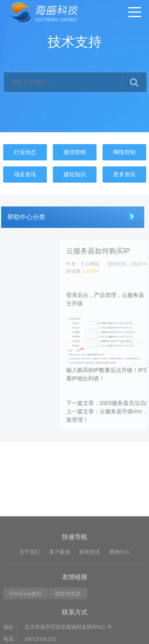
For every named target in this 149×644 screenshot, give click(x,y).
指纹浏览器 (68, 631)
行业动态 (25, 152)
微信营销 (75, 152)
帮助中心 (120, 589)
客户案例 (60, 589)
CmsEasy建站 (26, 631)
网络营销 (124, 152)
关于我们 (29, 589)
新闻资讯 (89, 589)
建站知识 (75, 174)
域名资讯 (25, 174)
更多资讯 (124, 174)
